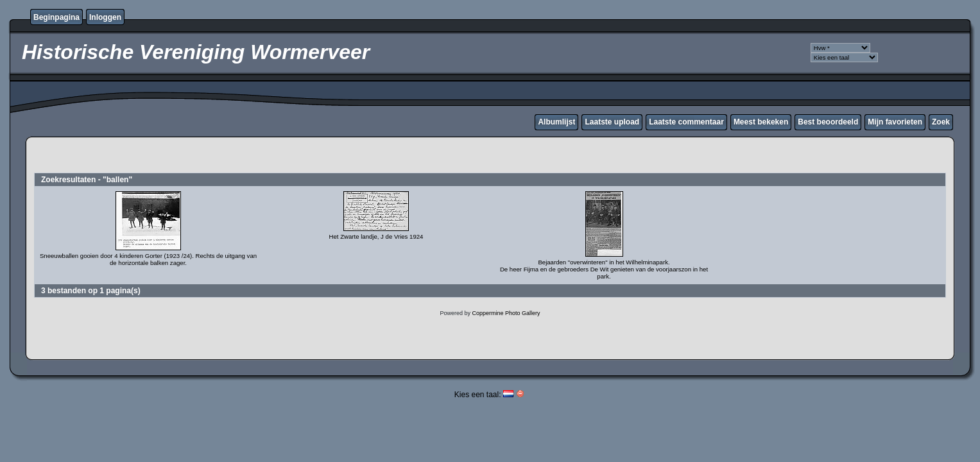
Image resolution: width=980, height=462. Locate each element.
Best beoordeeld (828, 122)
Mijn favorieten (895, 122)
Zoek (941, 122)
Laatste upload (612, 122)
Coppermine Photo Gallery (506, 313)
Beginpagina (56, 17)
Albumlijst (556, 122)
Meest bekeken (761, 122)
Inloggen (105, 17)
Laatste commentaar (686, 122)
